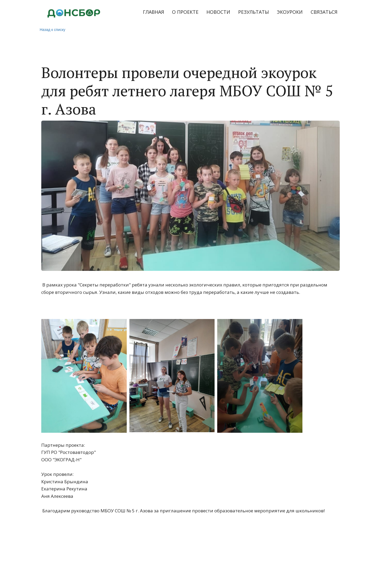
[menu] (228, 12)
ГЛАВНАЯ (153, 12)
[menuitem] (153, 12)
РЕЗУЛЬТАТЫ (253, 12)
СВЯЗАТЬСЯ (324, 12)
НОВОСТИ (218, 12)
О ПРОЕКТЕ (185, 12)
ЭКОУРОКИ (290, 12)
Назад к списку (53, 30)
